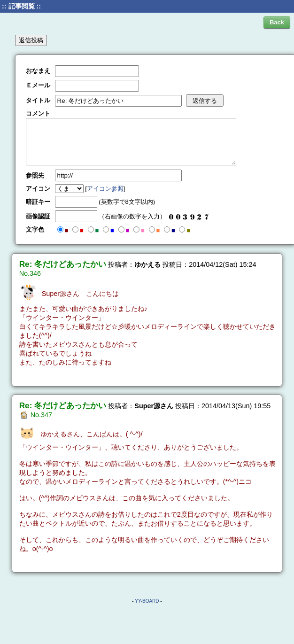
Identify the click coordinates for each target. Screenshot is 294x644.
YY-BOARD (147, 601)
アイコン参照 (105, 189)
